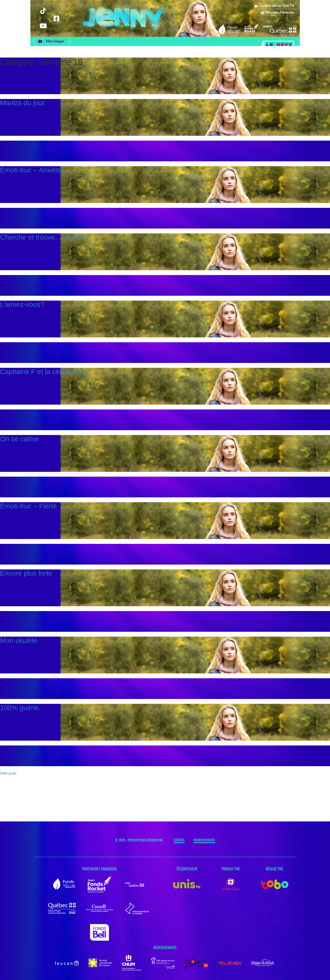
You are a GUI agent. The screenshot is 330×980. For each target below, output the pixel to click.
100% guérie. (20, 708)
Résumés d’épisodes (280, 13)
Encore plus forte (26, 573)
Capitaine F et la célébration (43, 372)
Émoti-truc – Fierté (28, 506)
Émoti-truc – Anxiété (31, 170)
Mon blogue (55, 41)
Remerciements (204, 840)
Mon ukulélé (19, 640)
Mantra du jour (22, 103)
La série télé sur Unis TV (277, 6)
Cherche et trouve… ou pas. (43, 237)
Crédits (179, 840)
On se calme (19, 439)
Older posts (8, 773)
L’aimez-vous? (22, 304)
